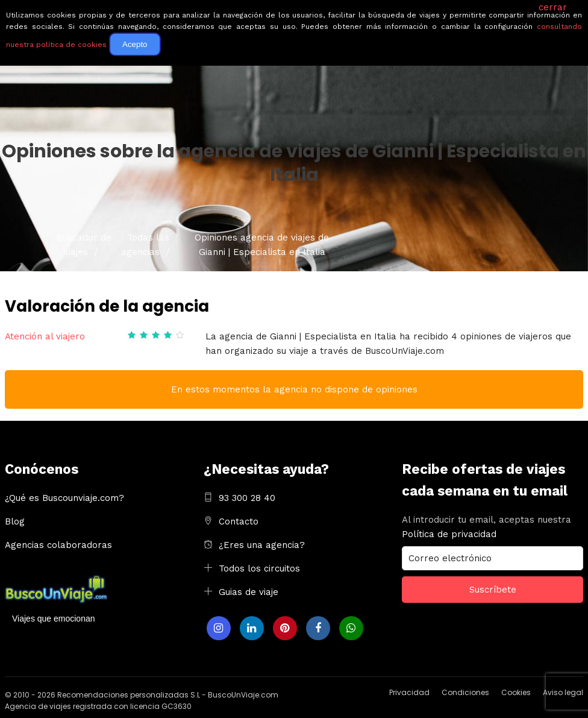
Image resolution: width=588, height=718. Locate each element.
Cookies (516, 692)
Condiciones (465, 692)
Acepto (135, 44)
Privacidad (409, 692)
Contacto (239, 521)
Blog (15, 521)
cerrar (553, 7)
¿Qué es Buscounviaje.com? (64, 498)
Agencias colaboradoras (58, 545)
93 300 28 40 (247, 498)
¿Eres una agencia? (262, 545)
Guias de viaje (249, 592)
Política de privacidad (449, 534)
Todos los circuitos (259, 568)
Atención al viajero (45, 336)
